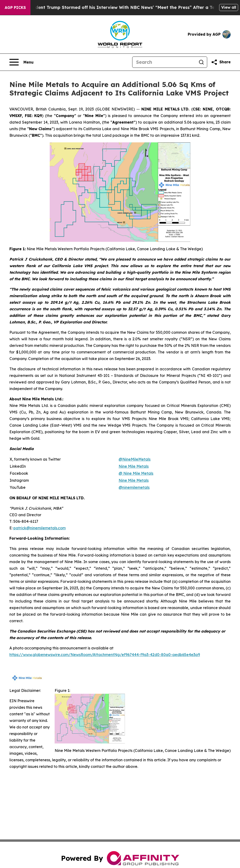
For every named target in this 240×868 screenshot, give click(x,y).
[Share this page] (221, 62)
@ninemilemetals (134, 487)
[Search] (164, 62)
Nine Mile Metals (134, 480)
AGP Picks (15, 8)
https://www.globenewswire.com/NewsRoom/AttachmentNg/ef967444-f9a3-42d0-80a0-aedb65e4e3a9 (105, 655)
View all (229, 7)
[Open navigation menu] (21, 62)
